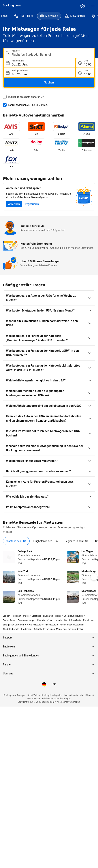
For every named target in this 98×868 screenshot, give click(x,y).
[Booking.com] (12, 6)
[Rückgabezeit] (85, 73)
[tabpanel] (49, 577)
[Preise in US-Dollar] (54, 684)
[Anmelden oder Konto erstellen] (83, 6)
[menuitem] (24, 16)
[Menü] (93, 6)
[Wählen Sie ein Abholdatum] (39, 63)
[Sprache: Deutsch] (44, 684)
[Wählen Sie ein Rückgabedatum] (39, 73)
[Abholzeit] (85, 63)
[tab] (16, 541)
